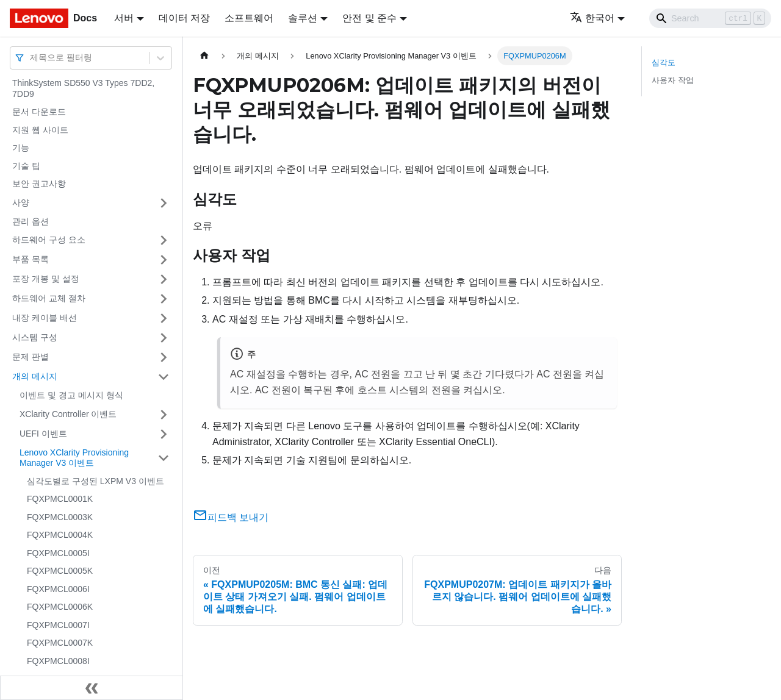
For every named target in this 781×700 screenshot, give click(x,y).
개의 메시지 (35, 376)
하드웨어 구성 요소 (49, 240)
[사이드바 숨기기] (92, 688)
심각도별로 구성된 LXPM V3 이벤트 (95, 481)
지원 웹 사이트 (40, 130)
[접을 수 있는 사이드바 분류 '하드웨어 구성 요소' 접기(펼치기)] (164, 240)
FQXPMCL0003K (60, 517)
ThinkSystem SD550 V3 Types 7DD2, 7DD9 (83, 88)
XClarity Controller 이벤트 (68, 414)
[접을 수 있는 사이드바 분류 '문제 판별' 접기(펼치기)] (164, 357)
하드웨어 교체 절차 (49, 298)
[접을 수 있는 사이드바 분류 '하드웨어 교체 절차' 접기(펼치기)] (164, 299)
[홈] (204, 56)
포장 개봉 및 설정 (46, 279)
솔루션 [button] (303, 18)
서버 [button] (124, 18)
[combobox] (31, 58)
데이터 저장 (184, 18)
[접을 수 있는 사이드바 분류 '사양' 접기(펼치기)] (164, 203)
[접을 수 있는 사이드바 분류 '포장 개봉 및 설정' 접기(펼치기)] (164, 279)
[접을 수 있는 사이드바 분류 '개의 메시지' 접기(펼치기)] (164, 377)
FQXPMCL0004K (60, 535)
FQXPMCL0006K (60, 607)
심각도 (664, 62)
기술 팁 (26, 166)
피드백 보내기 (231, 517)
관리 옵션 (31, 221)
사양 (21, 202)
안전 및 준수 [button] (369, 18)
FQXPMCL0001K (60, 499)
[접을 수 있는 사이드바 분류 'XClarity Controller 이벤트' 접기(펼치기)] (164, 415)
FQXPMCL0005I (58, 553)
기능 (21, 148)
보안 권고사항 (39, 184)
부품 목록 (31, 259)
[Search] (710, 18)
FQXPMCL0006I (58, 589)
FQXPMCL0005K (60, 571)
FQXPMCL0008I (58, 661)
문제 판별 (31, 357)
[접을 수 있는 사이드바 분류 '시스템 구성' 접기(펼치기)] (164, 338)
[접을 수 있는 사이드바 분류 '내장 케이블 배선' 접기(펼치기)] (164, 318)
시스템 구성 (35, 337)
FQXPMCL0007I (58, 625)
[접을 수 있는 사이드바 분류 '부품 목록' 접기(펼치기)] (164, 260)
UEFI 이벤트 (43, 434)
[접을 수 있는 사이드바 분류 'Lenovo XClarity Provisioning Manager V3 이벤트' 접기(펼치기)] (164, 458)
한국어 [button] (592, 18)
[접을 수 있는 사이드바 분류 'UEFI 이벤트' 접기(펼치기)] (164, 434)
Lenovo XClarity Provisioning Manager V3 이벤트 (74, 458)
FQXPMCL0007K (60, 643)
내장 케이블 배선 (45, 318)
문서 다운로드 (39, 112)
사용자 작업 (673, 80)
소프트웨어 (249, 18)
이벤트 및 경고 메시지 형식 (71, 395)
